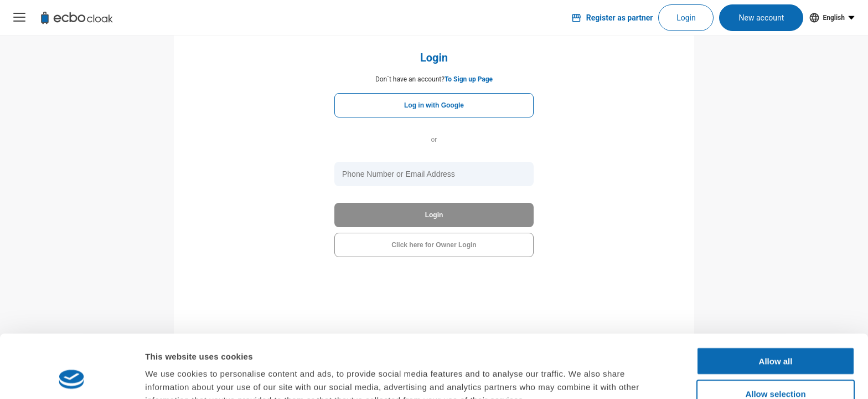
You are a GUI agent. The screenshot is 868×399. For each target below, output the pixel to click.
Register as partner (612, 18)
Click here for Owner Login (434, 245)
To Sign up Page (469, 79)
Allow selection (775, 334)
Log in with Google (434, 105)
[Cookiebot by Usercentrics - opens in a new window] (72, 377)
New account (762, 18)
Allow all (776, 302)
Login (686, 18)
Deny (776, 367)
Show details (581, 377)
